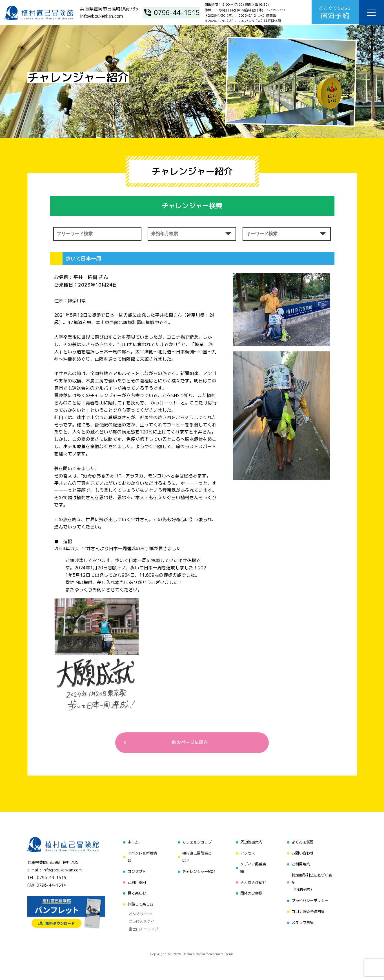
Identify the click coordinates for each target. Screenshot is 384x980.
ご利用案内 (135, 882)
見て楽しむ (135, 893)
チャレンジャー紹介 (198, 871)
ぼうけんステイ (139, 919)
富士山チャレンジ (141, 926)
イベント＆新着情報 (141, 857)
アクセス (247, 853)
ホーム (131, 843)
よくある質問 (303, 843)
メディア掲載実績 (253, 868)
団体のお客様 (251, 893)
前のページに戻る (190, 743)
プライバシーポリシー (310, 900)
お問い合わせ (303, 853)
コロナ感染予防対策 (308, 911)
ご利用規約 (301, 864)
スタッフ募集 (303, 921)
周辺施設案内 (251, 843)
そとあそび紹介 (253, 882)
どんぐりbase (137, 912)
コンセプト (135, 871)
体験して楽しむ (139, 903)
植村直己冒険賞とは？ (196, 857)
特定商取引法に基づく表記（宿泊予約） (312, 882)
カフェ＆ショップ (196, 843)
